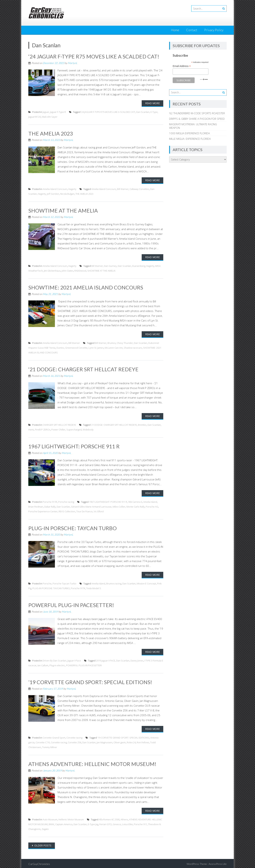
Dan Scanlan (143, 112)
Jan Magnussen (105, 742)
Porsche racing (66, 501)
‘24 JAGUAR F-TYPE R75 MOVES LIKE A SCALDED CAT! (94, 56)
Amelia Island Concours (55, 189)
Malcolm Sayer (50, 117)
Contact (192, 30)
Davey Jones (137, 660)
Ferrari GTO (106, 823)
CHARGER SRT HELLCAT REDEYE (59, 424)
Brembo (142, 424)
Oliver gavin (120, 742)
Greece (117, 823)
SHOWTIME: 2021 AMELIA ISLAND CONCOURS (86, 287)
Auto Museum (50, 818)
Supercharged (74, 429)
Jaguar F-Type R (58, 112)
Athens (124, 818)
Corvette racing (74, 737)
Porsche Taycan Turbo (64, 583)
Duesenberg (139, 266)
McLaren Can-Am (114, 347)
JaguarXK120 (35, 117)
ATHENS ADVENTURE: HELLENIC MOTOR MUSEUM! (92, 763)
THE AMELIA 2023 (51, 133)
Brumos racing (114, 583)
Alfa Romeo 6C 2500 (109, 818)
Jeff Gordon (53, 193)
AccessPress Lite (218, 863)
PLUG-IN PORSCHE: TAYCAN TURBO (73, 527)
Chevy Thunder (125, 343)
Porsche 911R (50, 501)
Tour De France (84, 511)
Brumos (112, 343)
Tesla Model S (94, 588)
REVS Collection (67, 511)
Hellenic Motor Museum (71, 818)
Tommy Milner (50, 746)
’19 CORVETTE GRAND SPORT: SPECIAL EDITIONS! (90, 681)
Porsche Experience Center (43, 511)
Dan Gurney (110, 266)
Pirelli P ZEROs (43, 429)
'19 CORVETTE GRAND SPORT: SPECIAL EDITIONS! (123, 737)
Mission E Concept (146, 583)
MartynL (73, 63)
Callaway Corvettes (139, 189)
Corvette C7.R (43, 742)
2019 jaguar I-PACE (106, 660)
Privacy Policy (214, 30)
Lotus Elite (127, 823)
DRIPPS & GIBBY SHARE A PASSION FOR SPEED (197, 119)
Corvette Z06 (75, 742)
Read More (152, 103)
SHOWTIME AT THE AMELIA (63, 210)
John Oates (67, 270)
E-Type (154, 112)
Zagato (45, 828)
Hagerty (72, 189)
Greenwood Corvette (76, 347)
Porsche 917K (78, 588)
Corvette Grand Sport (54, 737)
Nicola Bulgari (67, 193)
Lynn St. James (96, 347)
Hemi (31, 429)
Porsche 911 (140, 823)
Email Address (182, 66)
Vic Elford (99, 511)
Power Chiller (58, 429)
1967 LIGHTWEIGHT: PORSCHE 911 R (74, 446)
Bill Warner (123, 189)
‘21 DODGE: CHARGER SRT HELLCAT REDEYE (84, 369)
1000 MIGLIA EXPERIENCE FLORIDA (189, 133)
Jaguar (46, 112)
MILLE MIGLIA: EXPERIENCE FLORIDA (190, 139)
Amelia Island (150, 501)
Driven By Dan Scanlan (55, 660)
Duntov (60, 347)
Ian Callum (43, 665)
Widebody (88, 429)
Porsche (47, 583)
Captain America (64, 823)
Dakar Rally (50, 506)
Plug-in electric (57, 665)
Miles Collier (119, 506)
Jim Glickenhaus (52, 270)
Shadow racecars (133, 347)
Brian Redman (36, 506)
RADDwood (80, 270)
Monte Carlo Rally (136, 506)
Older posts (42, 844)
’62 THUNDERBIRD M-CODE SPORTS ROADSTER (197, 113)
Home (175, 30)
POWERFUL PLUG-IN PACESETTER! (71, 604)
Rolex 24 (131, 742)
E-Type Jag (93, 823)
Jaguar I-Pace (74, 660)
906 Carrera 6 (135, 501)
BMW (51, 823)
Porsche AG (152, 506)
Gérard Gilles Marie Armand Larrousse (91, 506)
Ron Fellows (143, 742)
